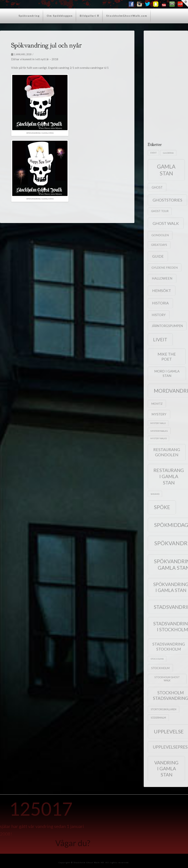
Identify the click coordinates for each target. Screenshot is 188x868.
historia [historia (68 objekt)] (160, 303)
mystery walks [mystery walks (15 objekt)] (159, 438)
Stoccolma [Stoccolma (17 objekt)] (157, 659)
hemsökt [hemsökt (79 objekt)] (162, 291)
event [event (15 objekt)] (154, 153)
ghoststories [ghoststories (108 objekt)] (167, 200)
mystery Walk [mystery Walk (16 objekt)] (158, 423)
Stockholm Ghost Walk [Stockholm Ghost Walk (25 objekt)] (167, 679)
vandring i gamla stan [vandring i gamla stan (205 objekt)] (166, 769)
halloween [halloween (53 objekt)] (162, 278)
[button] (184, 4)
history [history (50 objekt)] (159, 315)
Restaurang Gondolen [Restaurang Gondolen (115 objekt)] (167, 452)
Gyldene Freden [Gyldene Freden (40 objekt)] (165, 267)
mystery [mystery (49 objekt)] (159, 414)
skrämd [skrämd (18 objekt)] (155, 494)
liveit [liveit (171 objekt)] (160, 340)
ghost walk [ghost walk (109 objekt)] (166, 223)
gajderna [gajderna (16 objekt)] (168, 153)
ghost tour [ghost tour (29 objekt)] (160, 211)
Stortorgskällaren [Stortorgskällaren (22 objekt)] (164, 709)
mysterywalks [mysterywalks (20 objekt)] (159, 431)
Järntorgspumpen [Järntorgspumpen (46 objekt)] (167, 326)
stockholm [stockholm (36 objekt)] (160, 668)
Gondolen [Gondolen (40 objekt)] (160, 235)
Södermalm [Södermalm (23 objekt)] (158, 718)
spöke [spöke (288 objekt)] (162, 507)
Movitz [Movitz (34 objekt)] (157, 404)
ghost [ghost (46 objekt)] (157, 187)
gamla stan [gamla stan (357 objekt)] (166, 170)
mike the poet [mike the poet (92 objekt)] (167, 357)
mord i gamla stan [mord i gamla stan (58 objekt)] (167, 373)
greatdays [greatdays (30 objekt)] (159, 245)
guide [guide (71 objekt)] (158, 256)
